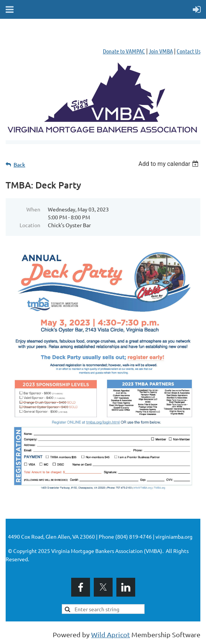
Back (19, 165)
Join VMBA (161, 51)
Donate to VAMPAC (124, 51)
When (33, 209)
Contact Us (188, 51)
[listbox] (169, 164)
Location (30, 225)
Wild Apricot (111, 634)
